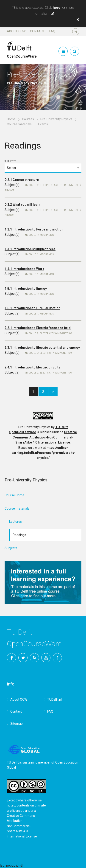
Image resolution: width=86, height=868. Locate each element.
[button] (77, 20)
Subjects (43, 166)
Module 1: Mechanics (40, 235)
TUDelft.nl (54, 699)
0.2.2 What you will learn (23, 205)
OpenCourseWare (22, 54)
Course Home (14, 495)
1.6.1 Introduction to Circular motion (32, 308)
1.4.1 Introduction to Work (24, 269)
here (57, 8)
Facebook (11, 658)
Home (11, 119)
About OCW (16, 31)
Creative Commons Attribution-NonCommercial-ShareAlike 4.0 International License (45, 437)
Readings (19, 535)
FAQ (52, 31)
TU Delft (57, 658)
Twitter (23, 658)
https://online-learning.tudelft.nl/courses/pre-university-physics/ (43, 453)
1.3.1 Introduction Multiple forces (30, 249)
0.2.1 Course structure (22, 180)
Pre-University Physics (56, 119)
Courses (28, 119)
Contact (37, 31)
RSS (34, 658)
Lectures (15, 522)
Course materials (19, 124)
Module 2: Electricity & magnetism (49, 333)
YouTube (46, 658)
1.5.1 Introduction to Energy (26, 289)
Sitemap (17, 724)
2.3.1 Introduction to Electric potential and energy (42, 348)
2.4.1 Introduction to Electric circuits (32, 367)
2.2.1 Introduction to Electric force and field (38, 328)
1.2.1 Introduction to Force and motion (34, 229)
